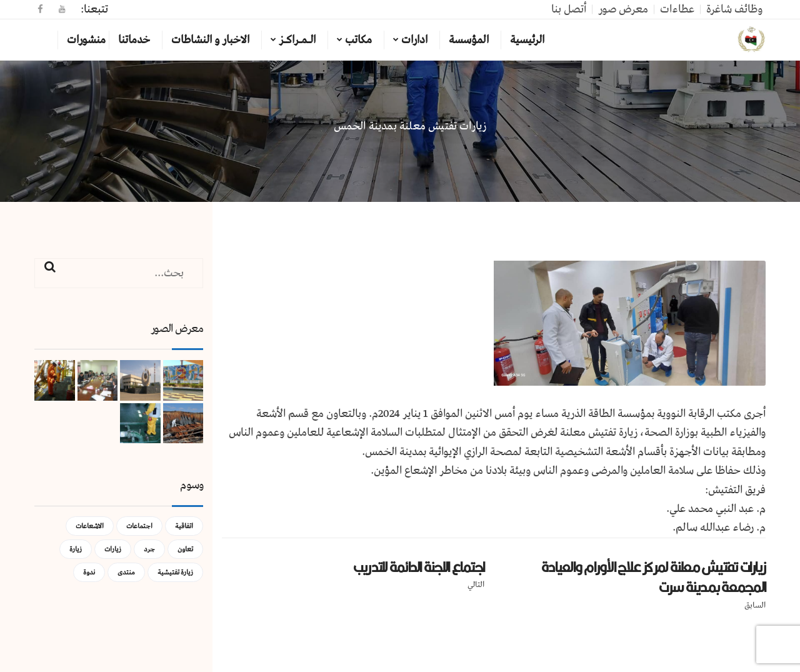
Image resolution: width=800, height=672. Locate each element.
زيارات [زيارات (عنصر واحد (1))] (113, 549)
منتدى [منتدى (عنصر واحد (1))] (126, 572)
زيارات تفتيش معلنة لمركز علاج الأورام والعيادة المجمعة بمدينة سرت (653, 577)
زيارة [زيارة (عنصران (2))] (76, 549)
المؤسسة (469, 40)
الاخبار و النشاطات (210, 40)
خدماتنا (134, 40)
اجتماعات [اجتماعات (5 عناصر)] (139, 526)
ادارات (414, 40)
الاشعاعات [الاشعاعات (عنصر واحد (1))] (90, 526)
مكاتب (358, 40)
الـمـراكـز (297, 40)
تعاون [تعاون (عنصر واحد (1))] (185, 549)
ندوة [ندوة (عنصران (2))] (89, 572)
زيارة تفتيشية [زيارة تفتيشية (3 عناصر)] (175, 572)
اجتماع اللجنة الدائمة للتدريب (419, 567)
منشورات (86, 40)
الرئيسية (527, 40)
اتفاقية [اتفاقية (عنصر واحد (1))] (184, 526)
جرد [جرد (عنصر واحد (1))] (149, 549)
